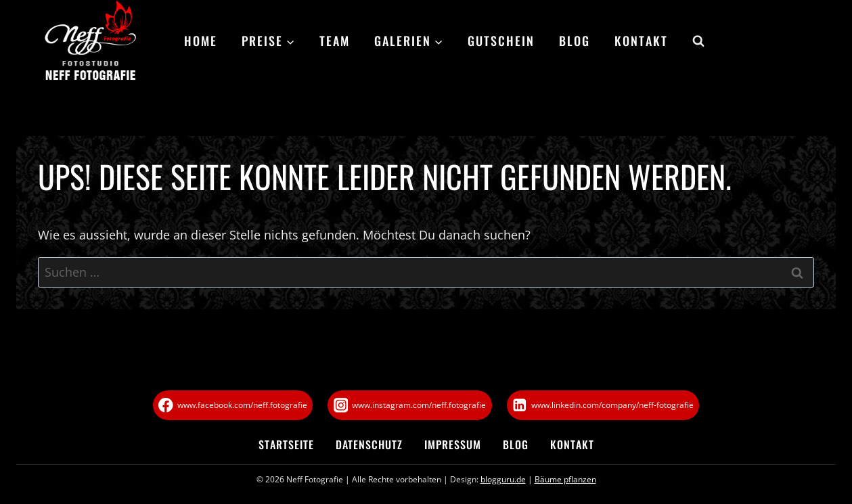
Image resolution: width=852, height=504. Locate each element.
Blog (575, 41)
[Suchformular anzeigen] (692, 41)
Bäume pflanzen (565, 479)
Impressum (453, 444)
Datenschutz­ (369, 444)
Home (201, 41)
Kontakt (641, 41)
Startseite (286, 444)
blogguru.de (503, 479)
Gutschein (501, 41)
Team (335, 41)
